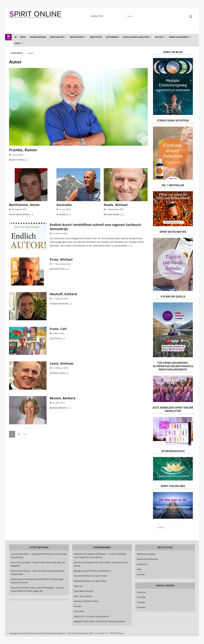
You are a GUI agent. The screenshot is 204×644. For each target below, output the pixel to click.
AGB (139, 569)
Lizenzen (141, 574)
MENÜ (9, 37)
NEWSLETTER (97, 16)
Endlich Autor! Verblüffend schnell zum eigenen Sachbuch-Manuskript (96, 227)
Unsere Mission (38, 37)
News (23, 37)
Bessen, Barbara (63, 398)
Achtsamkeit (112, 37)
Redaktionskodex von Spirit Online (90, 581)
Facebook (141, 592)
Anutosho (64, 205)
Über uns (78, 586)
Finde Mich (79, 611)
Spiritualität (57, 37)
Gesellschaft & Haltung (136, 37)
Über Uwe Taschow (83, 596)
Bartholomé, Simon (24, 205)
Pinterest (141, 607)
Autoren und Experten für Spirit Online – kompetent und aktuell (101, 564)
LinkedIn (141, 602)
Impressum (142, 564)
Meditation (96, 37)
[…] (26, 160)
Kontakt (78, 606)
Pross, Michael (61, 259)
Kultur (159, 37)
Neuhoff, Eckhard (63, 294)
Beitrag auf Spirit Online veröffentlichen (92, 571)
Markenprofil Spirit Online (86, 601)
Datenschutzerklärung (147, 559)
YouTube (141, 597)
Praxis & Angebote (179, 37)
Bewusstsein (77, 37)
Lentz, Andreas (62, 363)
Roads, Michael (116, 205)
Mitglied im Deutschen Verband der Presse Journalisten (100, 621)
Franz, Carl (58, 329)
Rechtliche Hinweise (146, 554)
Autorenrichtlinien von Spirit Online (91, 576)
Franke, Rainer (23, 150)
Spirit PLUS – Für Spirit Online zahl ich (91, 616)
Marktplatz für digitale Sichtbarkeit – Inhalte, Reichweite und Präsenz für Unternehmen (100, 556)
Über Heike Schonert (84, 591)
